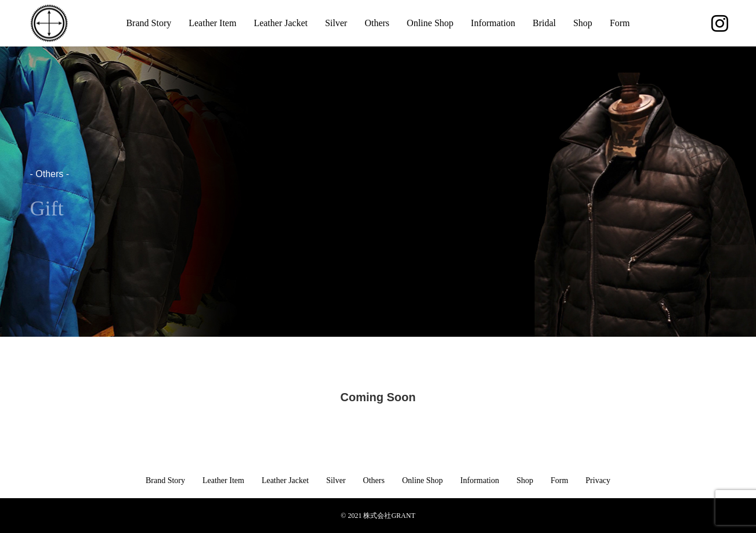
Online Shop (430, 23)
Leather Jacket (281, 23)
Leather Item (212, 23)
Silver (336, 23)
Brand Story (149, 23)
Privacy (598, 480)
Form (620, 23)
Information (493, 23)
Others (377, 23)
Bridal (544, 23)
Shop (583, 23)
